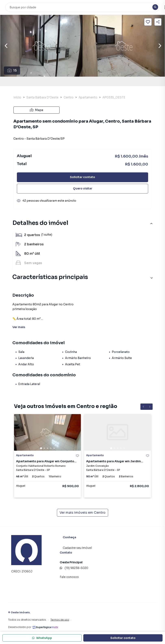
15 (12, 70)
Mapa (36, 110)
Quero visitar (83, 188)
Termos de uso (60, 620)
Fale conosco (69, 577)
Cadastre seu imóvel (77, 548)
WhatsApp (42, 638)
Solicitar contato (82, 177)
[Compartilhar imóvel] (158, 22)
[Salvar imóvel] (148, 22)
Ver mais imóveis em (82, 513)
